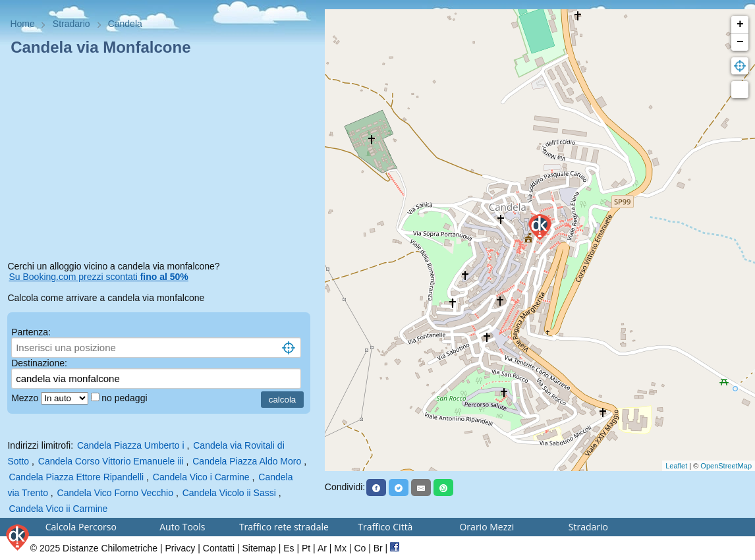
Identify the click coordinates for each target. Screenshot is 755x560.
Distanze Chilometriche (110, 548)
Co (360, 548)
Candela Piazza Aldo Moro (247, 461)
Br (378, 548)
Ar (322, 548)
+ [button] (740, 24)
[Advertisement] (162, 161)
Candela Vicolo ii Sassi (229, 493)
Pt (306, 548)
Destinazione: (39, 363)
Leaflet (676, 466)
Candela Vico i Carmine (201, 477)
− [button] (740, 42)
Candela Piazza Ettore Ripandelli (76, 477)
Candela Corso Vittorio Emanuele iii (111, 461)
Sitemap (259, 548)
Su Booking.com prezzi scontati (98, 277)
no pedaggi (126, 398)
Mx (340, 548)
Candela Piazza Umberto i (131, 445)
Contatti (219, 548)
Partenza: (31, 332)
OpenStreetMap (726, 466)
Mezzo (26, 398)
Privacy (180, 548)
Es (289, 548)
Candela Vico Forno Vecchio (115, 493)
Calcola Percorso (81, 527)
